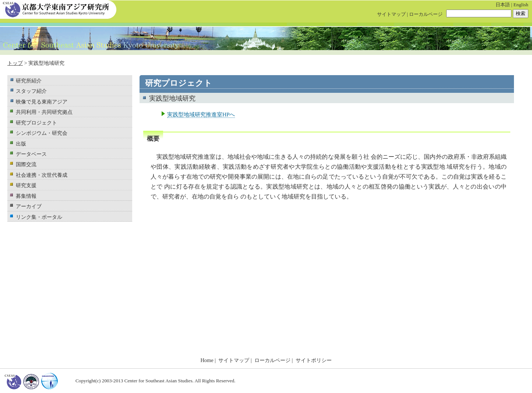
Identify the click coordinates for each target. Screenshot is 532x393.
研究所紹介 (29, 81)
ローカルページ (426, 14)
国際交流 (26, 164)
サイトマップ (391, 14)
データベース (31, 154)
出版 (21, 144)
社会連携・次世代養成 (42, 175)
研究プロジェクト (36, 123)
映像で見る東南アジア (42, 102)
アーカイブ (29, 206)
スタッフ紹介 (31, 91)
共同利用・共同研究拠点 (44, 112)
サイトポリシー (314, 360)
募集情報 (26, 196)
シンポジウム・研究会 (42, 133)
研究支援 (26, 185)
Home (207, 360)
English (521, 5)
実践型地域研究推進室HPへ (201, 114)
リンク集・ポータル (39, 217)
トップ (15, 63)
